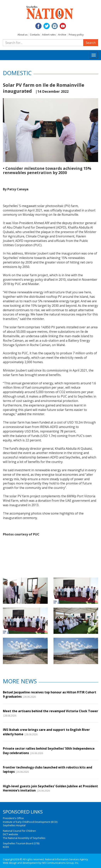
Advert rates (49, 35)
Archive (62, 35)
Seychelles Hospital (14, 825)
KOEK (6, 847)
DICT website (10, 834)
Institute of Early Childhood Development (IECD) (30, 822)
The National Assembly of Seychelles (24, 838)
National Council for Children (19, 831)
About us (22, 35)
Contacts (35, 35)
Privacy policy (76, 35)
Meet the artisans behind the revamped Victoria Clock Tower (50, 711)
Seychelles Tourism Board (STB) (21, 843)
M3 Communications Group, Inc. (61, 863)
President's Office (13, 818)
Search (91, 43)
